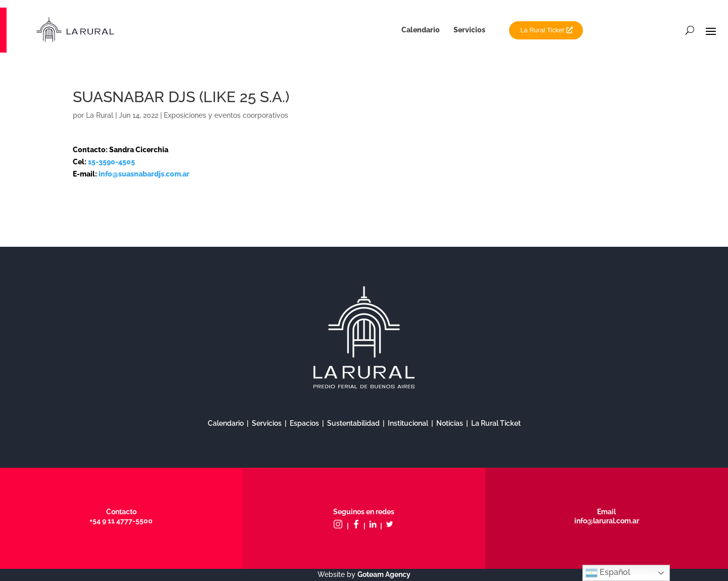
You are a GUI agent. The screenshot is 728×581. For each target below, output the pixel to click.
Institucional (408, 423)
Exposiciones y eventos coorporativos (226, 115)
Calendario (421, 30)
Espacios (304, 423)
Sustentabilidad (353, 423)
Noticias (450, 423)
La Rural (100, 115)
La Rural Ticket (542, 30)
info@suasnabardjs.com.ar (144, 174)
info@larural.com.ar (607, 521)
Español (608, 573)
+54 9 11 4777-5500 (121, 521)
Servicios (469, 30)
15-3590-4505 (111, 162)
